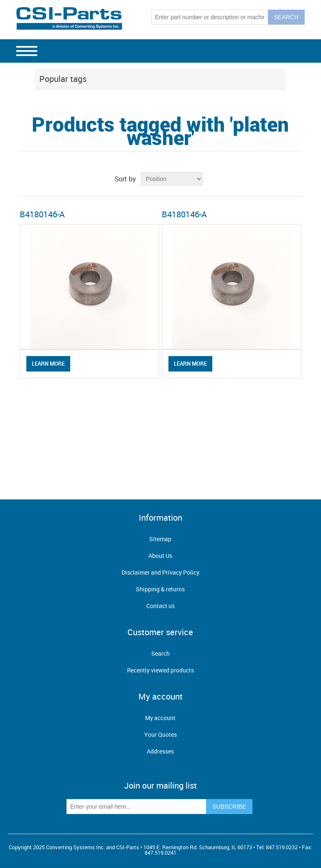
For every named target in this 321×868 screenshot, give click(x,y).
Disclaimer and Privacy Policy (160, 572)
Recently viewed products (160, 670)
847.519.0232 (282, 847)
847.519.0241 (160, 853)
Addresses (160, 751)
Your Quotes (160, 734)
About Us (160, 556)
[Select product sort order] (172, 179)
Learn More (48, 364)
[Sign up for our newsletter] (136, 807)
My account (160, 718)
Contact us (160, 606)
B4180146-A (42, 214)
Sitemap (160, 539)
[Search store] (210, 17)
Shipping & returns (160, 589)
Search (160, 653)
